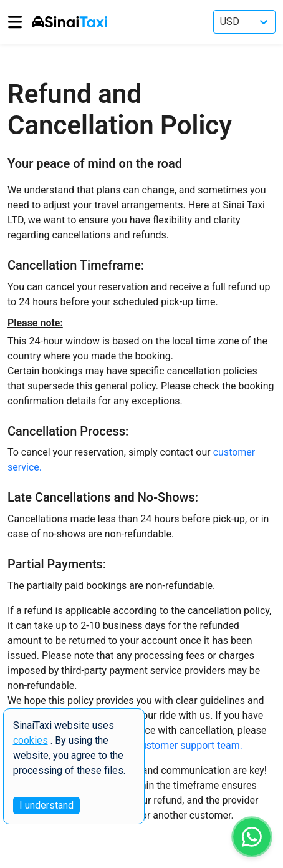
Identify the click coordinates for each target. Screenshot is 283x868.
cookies (31, 740)
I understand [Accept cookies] (46, 805)
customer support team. (189, 745)
